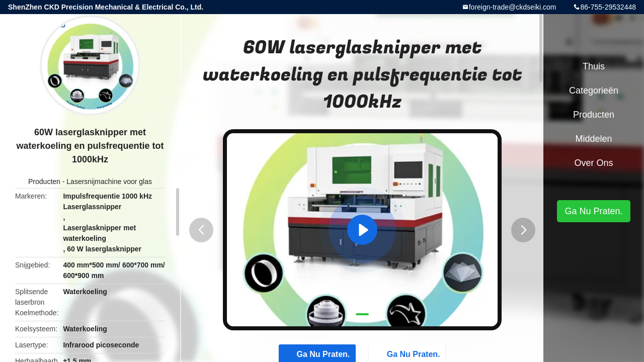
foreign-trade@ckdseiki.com (513, 7)
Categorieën (594, 90)
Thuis (594, 66)
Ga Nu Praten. (593, 211)
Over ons (593, 163)
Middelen (593, 139)
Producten (44, 182)
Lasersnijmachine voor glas (109, 182)
